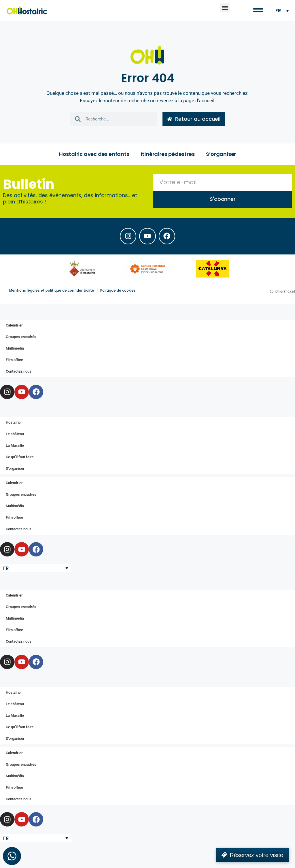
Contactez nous (19, 373)
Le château (15, 435)
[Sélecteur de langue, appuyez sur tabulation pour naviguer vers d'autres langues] (282, 11)
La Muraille (15, 447)
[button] (225, 8)
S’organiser (221, 155)
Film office (14, 362)
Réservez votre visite (256, 855)
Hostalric (13, 424)
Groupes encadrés (21, 338)
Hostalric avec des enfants (94, 155)
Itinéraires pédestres (168, 155)
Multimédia (15, 350)
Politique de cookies (118, 292)
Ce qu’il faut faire (20, 458)
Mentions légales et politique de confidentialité (52, 292)
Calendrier (14, 327)
